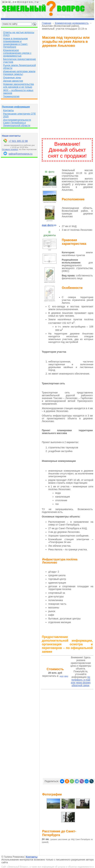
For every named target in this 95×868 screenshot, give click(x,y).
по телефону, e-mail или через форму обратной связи (81, 681)
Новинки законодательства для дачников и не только (18, 86)
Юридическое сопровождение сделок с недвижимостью (17, 53)
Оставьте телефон (10, 149)
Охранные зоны (12, 77)
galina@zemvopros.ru (20, 154)
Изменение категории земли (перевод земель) (19, 73)
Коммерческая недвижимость (72, 23)
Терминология (11, 96)
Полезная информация (16, 107)
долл (61, 676)
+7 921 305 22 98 (18, 141)
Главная (46, 23)
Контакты (8, 110)
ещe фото (49, 225)
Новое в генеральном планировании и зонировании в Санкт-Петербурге (16, 43)
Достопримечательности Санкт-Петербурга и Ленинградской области (17, 123)
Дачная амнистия (13, 81)
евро (66, 676)
